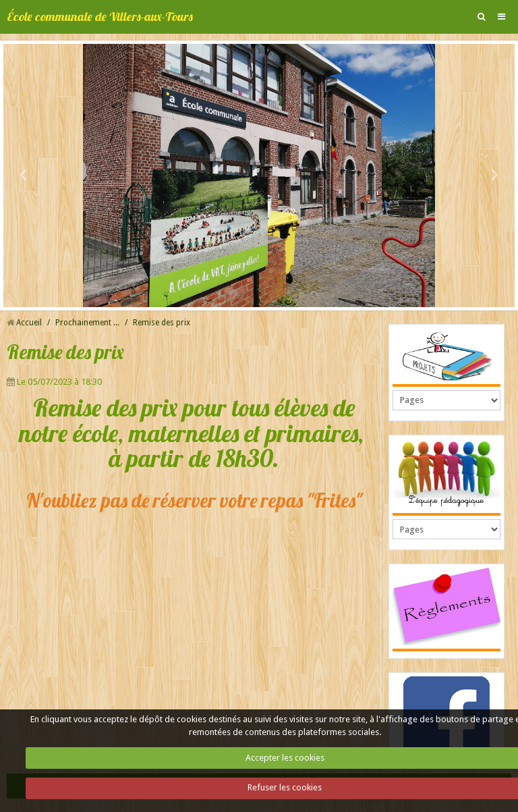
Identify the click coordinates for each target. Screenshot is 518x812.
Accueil (29, 323)
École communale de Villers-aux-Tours (100, 17)
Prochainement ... (87, 323)
